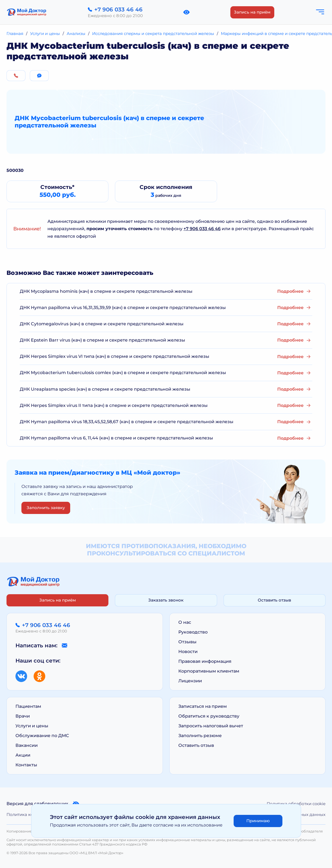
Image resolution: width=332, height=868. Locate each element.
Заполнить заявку (46, 508)
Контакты (26, 765)
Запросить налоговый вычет (211, 726)
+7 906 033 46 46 (202, 229)
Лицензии (190, 681)
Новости (188, 652)
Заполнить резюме (200, 736)
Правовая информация (205, 661)
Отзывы (187, 642)
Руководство (193, 632)
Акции (23, 755)
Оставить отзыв (274, 600)
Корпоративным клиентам (209, 671)
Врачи (23, 716)
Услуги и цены (32, 726)
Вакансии (27, 745)
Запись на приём (252, 12)
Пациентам (28, 706)
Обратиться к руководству (209, 716)
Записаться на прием (203, 706)
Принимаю (258, 821)
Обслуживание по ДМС (42, 736)
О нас (185, 622)
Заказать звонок (166, 600)
